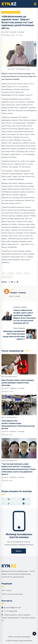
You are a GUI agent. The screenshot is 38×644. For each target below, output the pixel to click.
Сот (4, 273)
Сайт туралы (6, 590)
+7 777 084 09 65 (10, 611)
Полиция (11, 273)
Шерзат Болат (7, 277)
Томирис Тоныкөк (17, 32)
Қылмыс (19, 273)
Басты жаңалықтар (11, 12)
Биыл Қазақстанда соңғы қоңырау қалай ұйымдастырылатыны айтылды (18, 383)
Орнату (19, 551)
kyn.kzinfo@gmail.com (12, 608)
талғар (27, 273)
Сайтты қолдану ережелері (12, 594)
